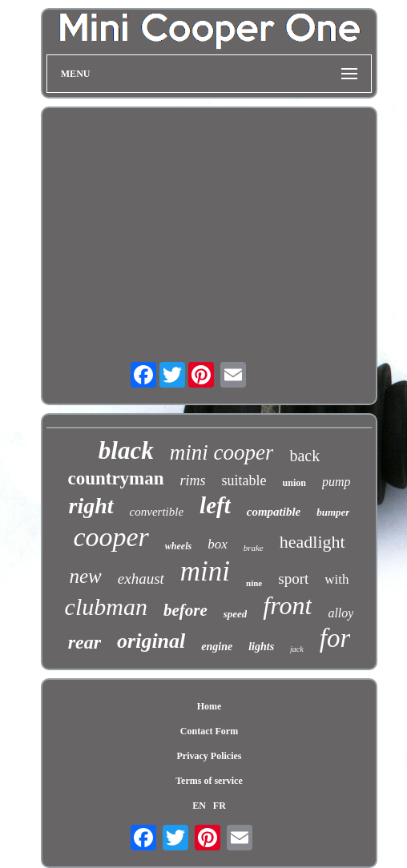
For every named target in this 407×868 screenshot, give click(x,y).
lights (261, 647)
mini (205, 571)
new (86, 576)
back (304, 456)
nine (254, 583)
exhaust (141, 579)
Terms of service (209, 781)
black (126, 450)
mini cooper (222, 452)
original (151, 641)
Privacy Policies (209, 756)
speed (236, 614)
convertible (157, 512)
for (335, 638)
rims (193, 480)
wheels (178, 546)
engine (217, 647)
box (218, 544)
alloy (341, 613)
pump (336, 482)
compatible (274, 512)
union (294, 483)
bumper (333, 512)
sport (293, 579)
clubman (106, 607)
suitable (244, 480)
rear (85, 642)
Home (210, 706)
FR (220, 806)
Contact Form (209, 731)
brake (254, 548)
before (185, 610)
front (287, 605)
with (336, 579)
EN (199, 806)
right (91, 506)
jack (297, 649)
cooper (111, 537)
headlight (312, 542)
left (215, 505)
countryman (115, 478)
